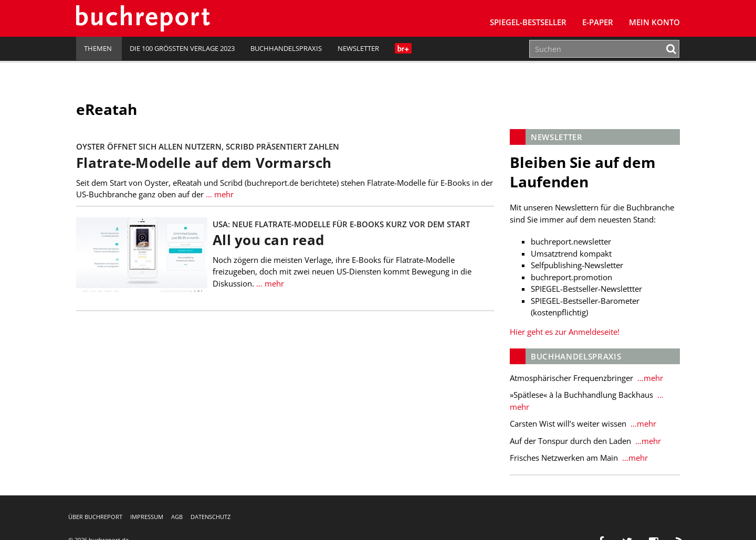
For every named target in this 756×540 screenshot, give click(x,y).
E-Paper (598, 22)
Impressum (147, 517)
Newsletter (358, 48)
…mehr (649, 378)
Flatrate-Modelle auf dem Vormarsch (204, 163)
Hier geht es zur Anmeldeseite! (565, 332)
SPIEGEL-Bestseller (528, 22)
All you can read (268, 240)
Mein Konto (654, 22)
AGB (177, 517)
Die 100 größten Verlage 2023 (182, 48)
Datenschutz (211, 517)
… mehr (219, 194)
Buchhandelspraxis (286, 48)
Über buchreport (95, 517)
